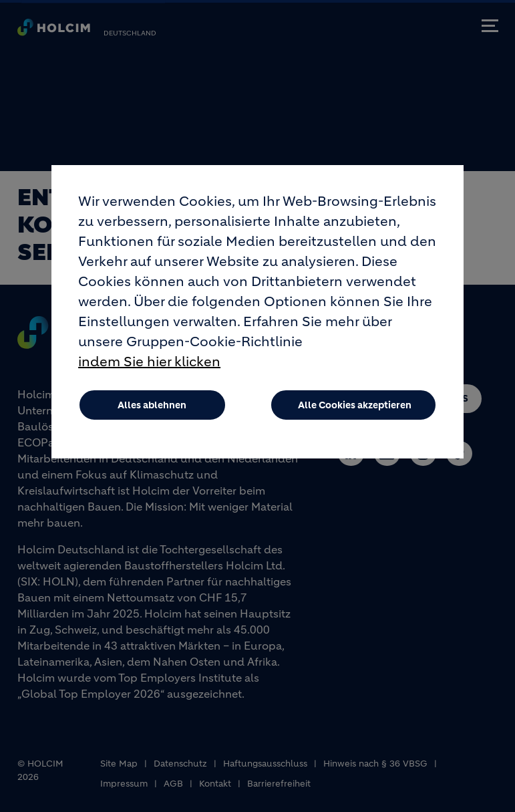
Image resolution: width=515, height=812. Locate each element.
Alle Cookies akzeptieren (355, 417)
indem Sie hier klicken (149, 374)
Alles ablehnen (152, 417)
